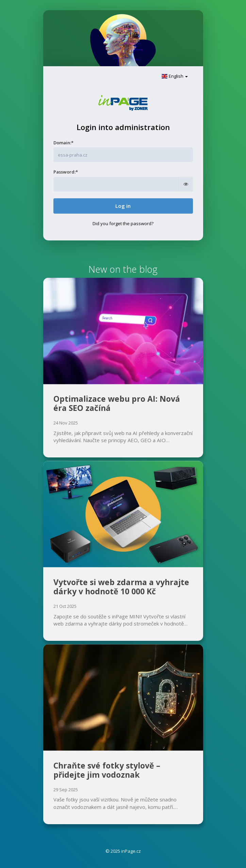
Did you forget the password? (123, 223)
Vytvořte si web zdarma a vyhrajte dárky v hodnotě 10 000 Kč (121, 587)
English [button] (175, 76)
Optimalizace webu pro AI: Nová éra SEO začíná (117, 403)
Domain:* (63, 143)
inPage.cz (131, 851)
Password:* (66, 172)
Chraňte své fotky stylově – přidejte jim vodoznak (107, 770)
